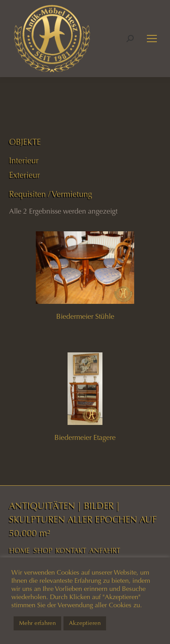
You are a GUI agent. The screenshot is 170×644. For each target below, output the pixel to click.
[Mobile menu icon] (152, 39)
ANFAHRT (105, 551)
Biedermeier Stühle (85, 316)
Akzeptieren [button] (85, 623)
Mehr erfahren (37, 623)
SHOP (43, 551)
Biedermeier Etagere (85, 437)
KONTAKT (71, 551)
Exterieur (24, 175)
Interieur (24, 161)
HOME (19, 551)
